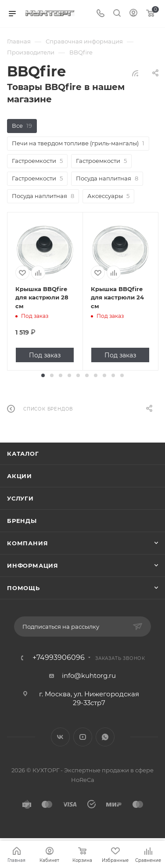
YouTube (83, 737)
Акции (20, 476)
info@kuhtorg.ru (89, 675)
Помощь (23, 588)
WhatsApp (105, 737)
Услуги (20, 498)
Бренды (22, 521)
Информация (33, 565)
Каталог (23, 454)
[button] (43, 375)
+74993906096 (59, 658)
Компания (27, 543)
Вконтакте (60, 737)
